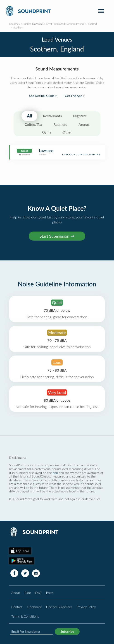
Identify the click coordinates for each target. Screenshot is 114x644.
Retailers (60, 124)
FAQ (38, 593)
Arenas (84, 124)
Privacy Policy (86, 607)
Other (67, 132)
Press (50, 593)
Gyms (47, 132)
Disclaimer (34, 607)
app (55, 473)
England (92, 24)
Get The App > (75, 96)
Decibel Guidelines (59, 607)
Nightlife (80, 116)
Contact (17, 607)
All (29, 116)
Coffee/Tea (33, 124)
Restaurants (52, 116)
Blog (27, 593)
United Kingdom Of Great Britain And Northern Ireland (54, 24)
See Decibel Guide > (43, 96)
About (16, 593)
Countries (14, 24)
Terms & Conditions (25, 616)
